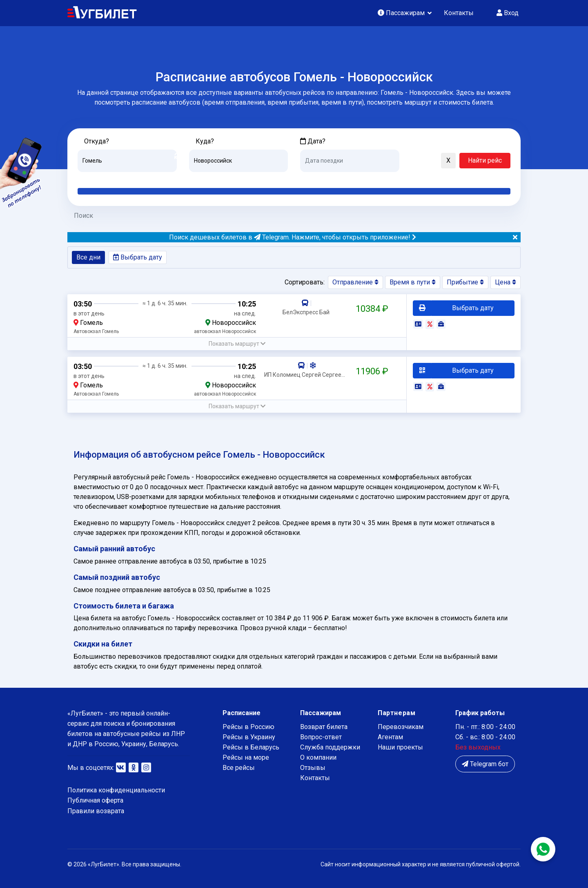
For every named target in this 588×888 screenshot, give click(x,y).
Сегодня (312, 178)
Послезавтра (368, 178)
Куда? (205, 141)
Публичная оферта (95, 800)
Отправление (355, 282)
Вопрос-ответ (321, 737)
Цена (506, 282)
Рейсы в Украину (249, 737)
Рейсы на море (246, 757)
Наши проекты (400, 747)
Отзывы (313, 768)
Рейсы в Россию (248, 727)
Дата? (313, 141)
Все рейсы (239, 768)
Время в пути (413, 282)
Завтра (333, 178)
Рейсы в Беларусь (251, 747)
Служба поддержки (330, 747)
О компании (318, 757)
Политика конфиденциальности (116, 790)
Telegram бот (485, 764)
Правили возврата (96, 811)
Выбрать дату (138, 257)
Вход (508, 13)
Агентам (390, 737)
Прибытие (465, 282)
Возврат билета (324, 727)
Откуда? (97, 141)
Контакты (459, 13)
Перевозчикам (401, 727)
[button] (410, 161)
